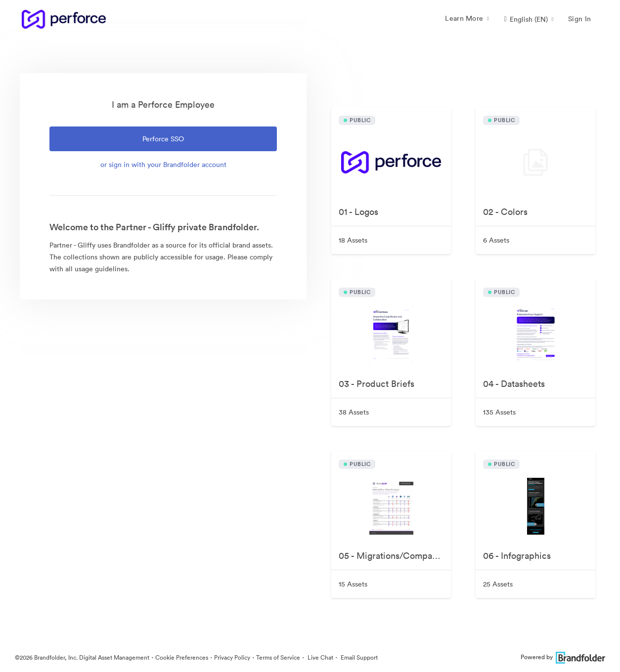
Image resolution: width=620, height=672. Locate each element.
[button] (529, 19)
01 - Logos (358, 212)
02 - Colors (505, 212)
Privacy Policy (232, 657)
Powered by (563, 657)
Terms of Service (278, 657)
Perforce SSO (163, 139)
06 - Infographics (517, 556)
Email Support (358, 657)
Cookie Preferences (182, 657)
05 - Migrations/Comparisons (395, 556)
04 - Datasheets (514, 384)
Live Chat (320, 657)
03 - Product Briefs (376, 384)
